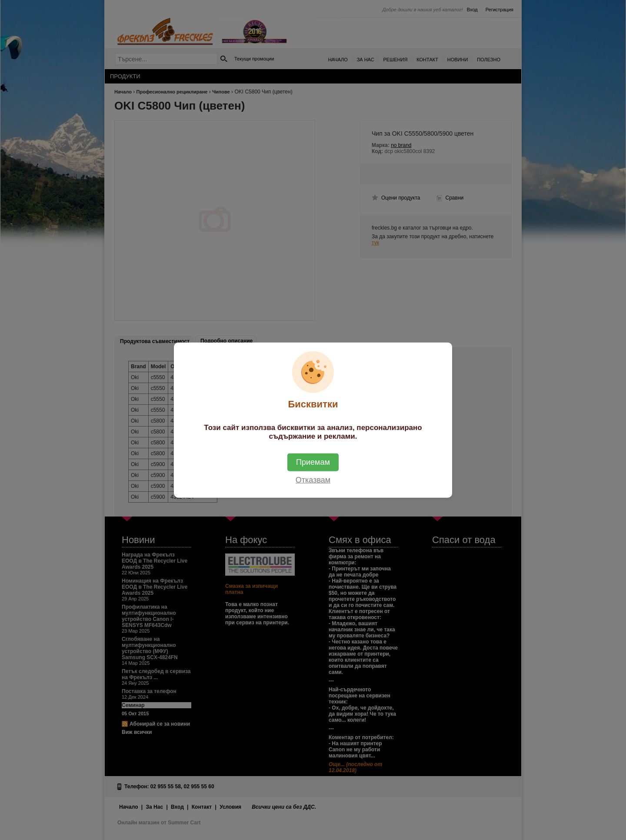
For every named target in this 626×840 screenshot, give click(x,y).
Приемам (313, 462)
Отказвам (313, 480)
